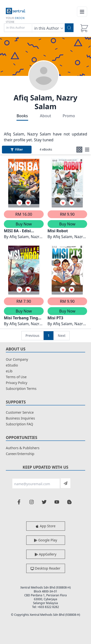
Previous (32, 335)
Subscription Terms (21, 389)
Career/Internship (20, 454)
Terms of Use (16, 377)
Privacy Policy (17, 383)
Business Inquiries (20, 418)
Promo (69, 116)
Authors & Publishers (23, 448)
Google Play (46, 540)
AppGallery (46, 554)
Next (62, 335)
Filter (17, 149)
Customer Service (20, 412)
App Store (45, 526)
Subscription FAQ (19, 424)
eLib (9, 371)
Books (22, 116)
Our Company (17, 359)
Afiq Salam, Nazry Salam (45, 102)
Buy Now (24, 224)
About (45, 116)
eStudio (12, 365)
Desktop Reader (45, 568)
